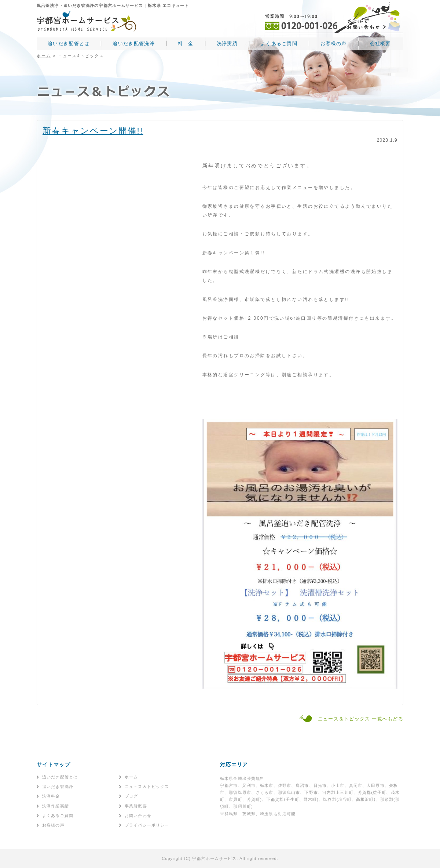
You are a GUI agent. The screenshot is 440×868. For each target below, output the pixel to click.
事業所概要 (136, 806)
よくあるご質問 (279, 43)
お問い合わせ (138, 816)
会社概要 (380, 43)
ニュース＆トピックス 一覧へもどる (361, 719)
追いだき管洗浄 (58, 787)
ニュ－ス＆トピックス (147, 787)
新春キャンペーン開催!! (93, 131)
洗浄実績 (227, 43)
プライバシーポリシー (147, 825)
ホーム (44, 56)
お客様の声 (334, 43)
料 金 (186, 43)
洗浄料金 (51, 796)
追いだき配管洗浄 (133, 43)
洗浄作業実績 (56, 806)
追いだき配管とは (69, 43)
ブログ (131, 796)
